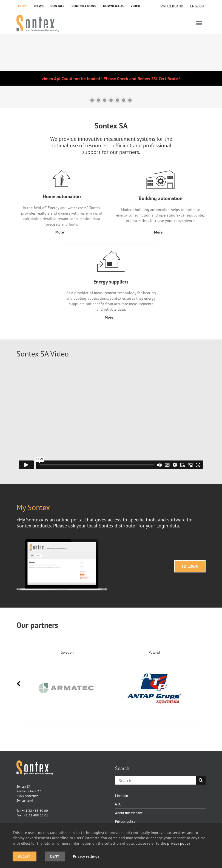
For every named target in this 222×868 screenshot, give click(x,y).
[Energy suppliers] (111, 286)
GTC (118, 804)
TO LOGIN (190, 566)
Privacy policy (125, 821)
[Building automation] (160, 203)
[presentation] (18, 684)
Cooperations (84, 6)
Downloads (113, 6)
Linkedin (122, 796)
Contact (58, 6)
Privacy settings (86, 856)
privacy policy (179, 843)
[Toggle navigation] (199, 23)
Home (23, 6)
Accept (25, 856)
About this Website (129, 813)
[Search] (156, 780)
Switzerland (172, 6)
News (39, 6)
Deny (55, 856)
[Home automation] (62, 203)
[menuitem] (197, 6)
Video (135, 6)
